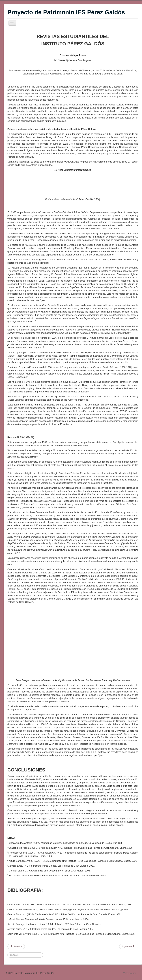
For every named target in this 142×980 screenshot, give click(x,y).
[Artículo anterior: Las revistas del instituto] (16, 946)
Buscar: (7, 953)
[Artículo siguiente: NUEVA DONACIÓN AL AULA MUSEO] (129, 946)
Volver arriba (130, 973)
